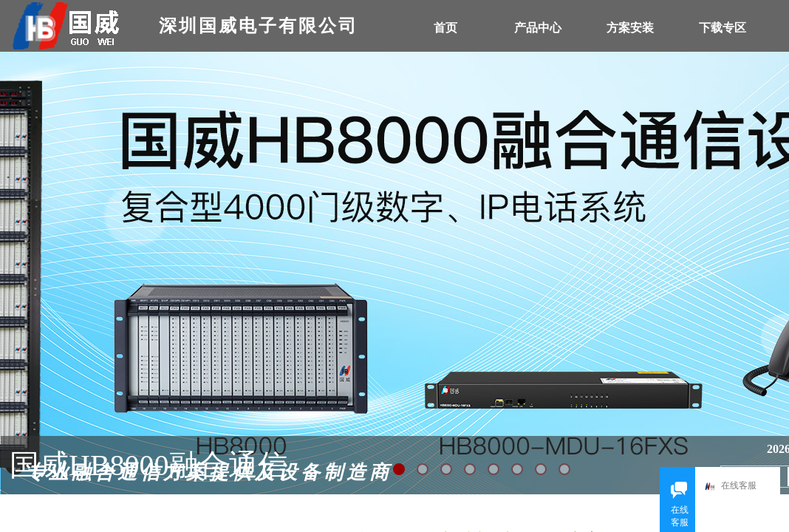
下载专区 (723, 28)
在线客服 (734, 487)
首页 (445, 28)
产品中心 (538, 28)
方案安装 (630, 28)
